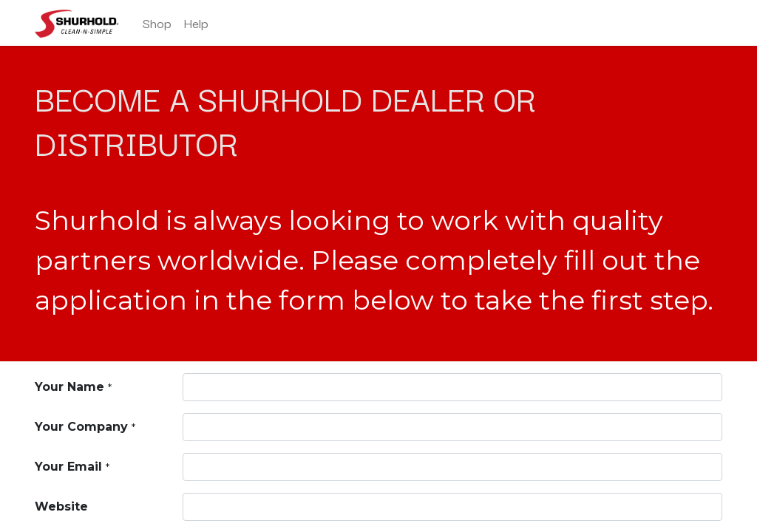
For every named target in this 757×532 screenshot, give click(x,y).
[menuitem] (157, 23)
